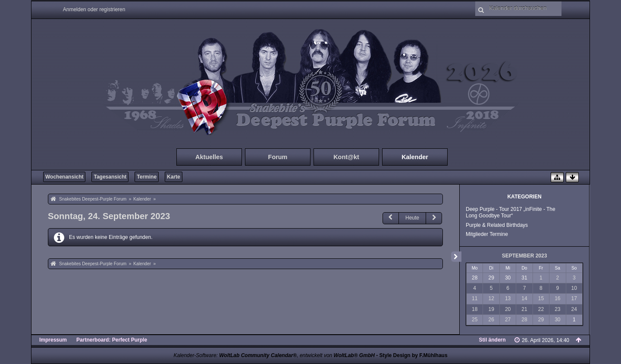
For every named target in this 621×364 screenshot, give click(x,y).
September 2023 (525, 256)
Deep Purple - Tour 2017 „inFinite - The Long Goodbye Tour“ (511, 212)
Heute (412, 218)
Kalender (415, 157)
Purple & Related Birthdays (497, 225)
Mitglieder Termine (487, 234)
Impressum (53, 340)
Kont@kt (346, 157)
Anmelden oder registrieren (94, 9)
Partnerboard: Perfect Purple (112, 340)
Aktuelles (209, 157)
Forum (278, 157)
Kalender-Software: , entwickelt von (274, 355)
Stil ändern (492, 340)
